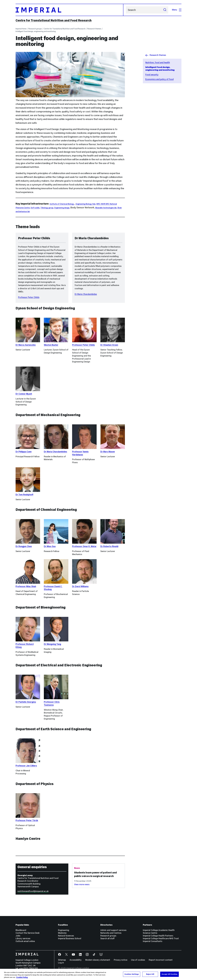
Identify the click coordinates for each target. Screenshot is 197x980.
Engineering (64, 930)
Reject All (150, 974)
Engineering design (62, 208)
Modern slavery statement (98, 960)
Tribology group (47, 208)
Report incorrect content (161, 960)
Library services (23, 938)
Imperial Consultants (153, 941)
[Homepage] (69, 10)
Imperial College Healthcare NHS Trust (161, 938)
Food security (152, 75)
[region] (98, 974)
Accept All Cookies (169, 974)
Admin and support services (113, 930)
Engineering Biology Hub (86, 204)
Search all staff (107, 938)
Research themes (94, 29)
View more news (82, 884)
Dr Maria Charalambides (86, 294)
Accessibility (76, 960)
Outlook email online (25, 941)
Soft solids (35, 208)
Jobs (18, 936)
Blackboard (21, 930)
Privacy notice (121, 960)
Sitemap (62, 960)
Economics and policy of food (159, 79)
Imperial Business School (70, 938)
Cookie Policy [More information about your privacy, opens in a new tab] (22, 977)
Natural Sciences (66, 936)
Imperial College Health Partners (158, 936)
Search (126, 10)
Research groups (35, 29)
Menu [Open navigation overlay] (177, 10)
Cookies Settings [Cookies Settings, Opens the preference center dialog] (132, 974)
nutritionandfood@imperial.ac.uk (33, 891)
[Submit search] (165, 10)
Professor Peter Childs (29, 297)
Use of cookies (138, 960)
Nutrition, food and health (158, 63)
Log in (61, 963)
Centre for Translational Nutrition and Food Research (54, 20)
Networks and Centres (111, 933)
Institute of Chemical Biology (62, 204)
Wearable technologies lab (106, 208)
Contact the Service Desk (28, 933)
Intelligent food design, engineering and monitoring (36, 31)
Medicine (62, 933)
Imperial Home (21, 29)
